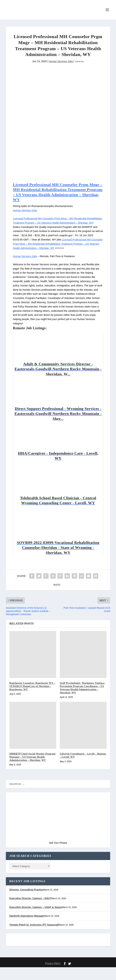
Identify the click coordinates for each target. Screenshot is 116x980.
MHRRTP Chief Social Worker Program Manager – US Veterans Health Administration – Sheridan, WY (32, 768)
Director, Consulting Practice (27, 903)
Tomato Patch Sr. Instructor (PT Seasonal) (34, 938)
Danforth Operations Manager (27, 929)
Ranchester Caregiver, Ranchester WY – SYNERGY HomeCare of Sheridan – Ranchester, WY (32, 695)
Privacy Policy (53, 976)
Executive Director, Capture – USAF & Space (35, 920)
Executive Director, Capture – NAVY (30, 911)
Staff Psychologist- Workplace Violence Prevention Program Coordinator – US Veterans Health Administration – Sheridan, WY (82, 697)
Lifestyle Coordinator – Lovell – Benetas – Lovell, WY (80, 764)
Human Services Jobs (61, 73)
